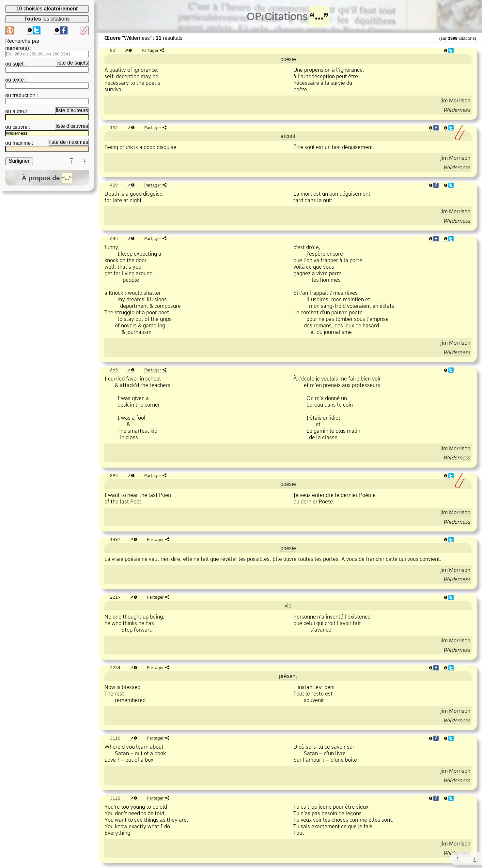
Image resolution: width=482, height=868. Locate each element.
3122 (115, 798)
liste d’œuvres (72, 126)
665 (114, 370)
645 (114, 238)
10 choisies (47, 9)
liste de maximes (69, 142)
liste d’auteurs (72, 110)
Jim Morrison (455, 100)
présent (288, 676)
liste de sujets (72, 63)
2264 (115, 667)
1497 (115, 539)
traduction (24, 95)
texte (18, 80)
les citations (47, 19)
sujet (18, 64)
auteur (20, 111)
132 (114, 127)
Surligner (19, 161)
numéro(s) (17, 48)
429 (114, 185)
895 (114, 475)
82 (113, 50)
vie (288, 606)
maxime (22, 143)
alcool (288, 136)
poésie (288, 59)
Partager (150, 50)
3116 (115, 738)
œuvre (20, 127)
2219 (115, 597)
